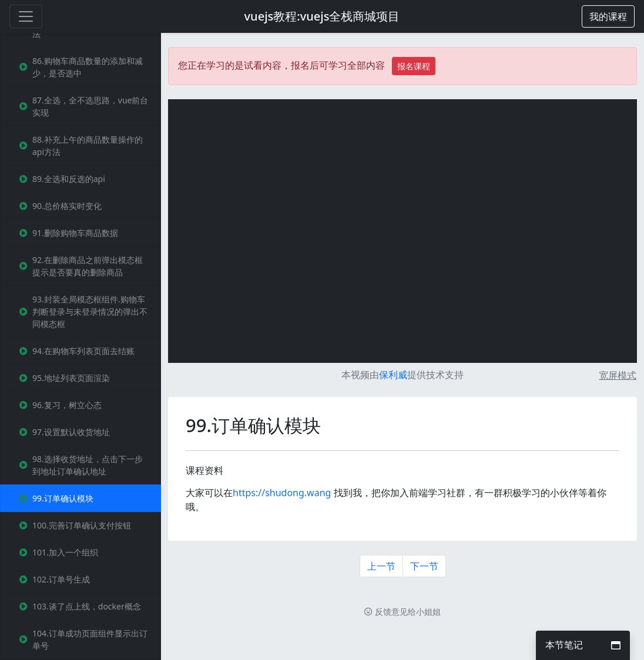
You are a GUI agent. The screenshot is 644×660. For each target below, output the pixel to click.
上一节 (381, 566)
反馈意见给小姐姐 (402, 612)
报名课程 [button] (414, 66)
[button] (608, 16)
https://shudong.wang (282, 493)
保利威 (393, 375)
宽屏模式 (618, 375)
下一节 (424, 566)
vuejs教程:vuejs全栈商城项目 (322, 16)
